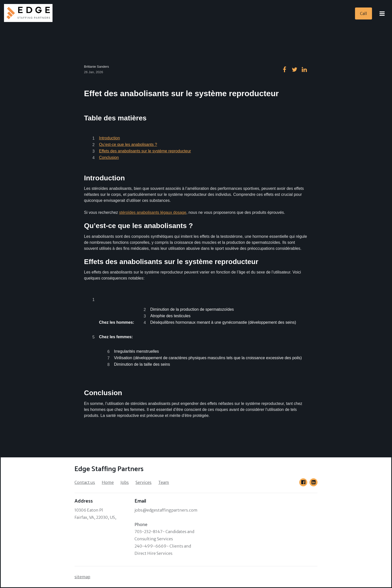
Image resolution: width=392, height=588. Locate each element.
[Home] (30, 13)
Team (164, 482)
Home (108, 482)
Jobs (125, 482)
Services (143, 482)
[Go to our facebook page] (284, 69)
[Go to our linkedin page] (304, 69)
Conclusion (109, 157)
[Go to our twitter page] (294, 69)
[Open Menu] (382, 13)
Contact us (85, 482)
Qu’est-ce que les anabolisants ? (128, 145)
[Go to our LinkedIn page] (313, 482)
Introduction (109, 138)
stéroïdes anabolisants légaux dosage (153, 212)
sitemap (82, 577)
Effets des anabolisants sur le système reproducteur (145, 151)
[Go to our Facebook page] (303, 482)
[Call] (363, 13)
